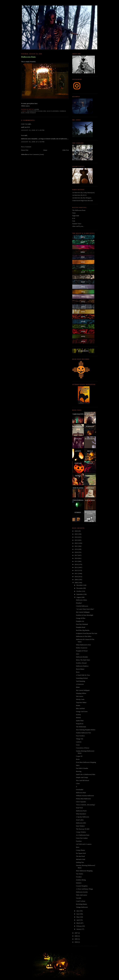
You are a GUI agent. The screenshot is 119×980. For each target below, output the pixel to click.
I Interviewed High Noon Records (83, 200)
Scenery (78, 715)
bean (23, 135)
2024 (76, 537)
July (78, 911)
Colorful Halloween (82, 606)
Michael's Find (80, 859)
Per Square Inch (81, 853)
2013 (76, 567)
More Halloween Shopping (84, 871)
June (78, 914)
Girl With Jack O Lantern (84, 844)
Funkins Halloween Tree (83, 733)
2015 (76, 561)
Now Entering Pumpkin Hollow (86, 730)
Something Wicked (82, 678)
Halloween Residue (82, 657)
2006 (76, 936)
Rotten (78, 705)
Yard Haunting (80, 681)
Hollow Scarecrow (82, 648)
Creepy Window (81, 832)
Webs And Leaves (81, 895)
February (79, 926)
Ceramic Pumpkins (82, 886)
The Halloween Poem (79, 210)
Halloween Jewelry (82, 892)
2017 (76, 555)
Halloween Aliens (81, 600)
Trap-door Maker (81, 702)
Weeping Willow (81, 693)
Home (45, 150)
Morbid (78, 718)
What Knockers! (81, 814)
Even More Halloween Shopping (86, 762)
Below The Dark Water (83, 660)
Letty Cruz (24, 124)
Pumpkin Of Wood (82, 651)
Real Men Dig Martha (83, 630)
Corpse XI (79, 756)
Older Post (66, 150)
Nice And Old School (83, 780)
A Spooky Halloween (82, 817)
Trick (74, 213)
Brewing (79, 771)
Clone (78, 783)
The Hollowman (81, 727)
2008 (76, 583)
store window (31, 113)
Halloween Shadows (82, 666)
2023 (76, 540)
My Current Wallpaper (83, 612)
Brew (78, 847)
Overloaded (80, 790)
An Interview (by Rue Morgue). (82, 198)
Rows (78, 672)
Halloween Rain (28, 57)
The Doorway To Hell (83, 829)
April (78, 920)
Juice (78, 654)
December (80, 585)
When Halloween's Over (83, 645)
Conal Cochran (81, 901)
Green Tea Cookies (82, 838)
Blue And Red (80, 708)
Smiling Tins (80, 862)
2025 (76, 534)
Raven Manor (80, 669)
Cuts (74, 221)
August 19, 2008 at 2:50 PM (33, 142)
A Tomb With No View (83, 675)
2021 (76, 546)
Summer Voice (77, 224)
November (80, 588)
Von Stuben (79, 874)
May (78, 917)
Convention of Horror (83, 748)
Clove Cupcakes (81, 802)
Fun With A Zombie (82, 768)
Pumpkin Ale (80, 621)
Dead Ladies (80, 820)
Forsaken (79, 877)
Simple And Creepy (82, 777)
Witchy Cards (80, 699)
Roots (78, 759)
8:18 (74, 218)
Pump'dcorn (80, 724)
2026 (76, 531)
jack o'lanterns (53, 111)
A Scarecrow (80, 684)
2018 (76, 552)
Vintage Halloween (82, 907)
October (79, 591)
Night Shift (76, 216)
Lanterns (79, 742)
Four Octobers (80, 736)
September (80, 594)
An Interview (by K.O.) (79, 195)
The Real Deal (80, 856)
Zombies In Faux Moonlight (85, 615)
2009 (76, 580)
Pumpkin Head (81, 627)
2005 (76, 939)
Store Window (80, 826)
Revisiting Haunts (81, 904)
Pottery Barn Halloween (83, 799)
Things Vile (80, 739)
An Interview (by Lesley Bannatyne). (84, 193)
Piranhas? (79, 603)
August (79, 597)
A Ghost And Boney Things (84, 889)
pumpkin (63, 111)
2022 (76, 543)
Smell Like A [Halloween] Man (86, 774)
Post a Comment (26, 147)
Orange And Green (82, 711)
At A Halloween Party (83, 835)
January (79, 929)
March (79, 923)
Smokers (79, 883)
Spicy (78, 765)
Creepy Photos (80, 850)
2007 (76, 933)
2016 (76, 558)
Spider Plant (80, 721)
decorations (32, 111)
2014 (76, 564)
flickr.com (42, 111)
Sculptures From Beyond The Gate (87, 633)
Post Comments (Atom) (37, 154)
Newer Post (25, 150)
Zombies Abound (81, 663)
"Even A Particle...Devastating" (85, 805)
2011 (76, 573)
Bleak (78, 687)
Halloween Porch (81, 811)
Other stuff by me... (78, 226)
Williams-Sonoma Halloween (85, 796)
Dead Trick (79, 808)
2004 (76, 942)
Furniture (79, 841)
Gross (78, 745)
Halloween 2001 (81, 823)
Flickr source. (26, 106)
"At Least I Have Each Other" (85, 609)
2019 (76, 549)
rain (23, 113)
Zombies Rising (81, 880)
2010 (76, 577)
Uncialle (79, 898)
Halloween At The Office (84, 636)
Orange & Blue (81, 618)
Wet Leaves (80, 696)
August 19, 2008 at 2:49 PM (33, 130)
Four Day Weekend (82, 624)
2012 (76, 570)
